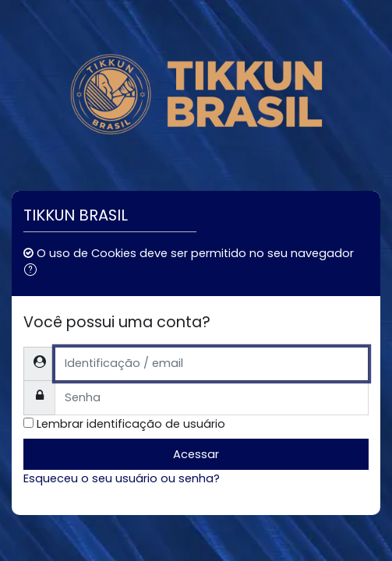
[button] (34, 271)
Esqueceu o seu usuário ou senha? (122, 478)
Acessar (196, 454)
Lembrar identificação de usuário (131, 424)
